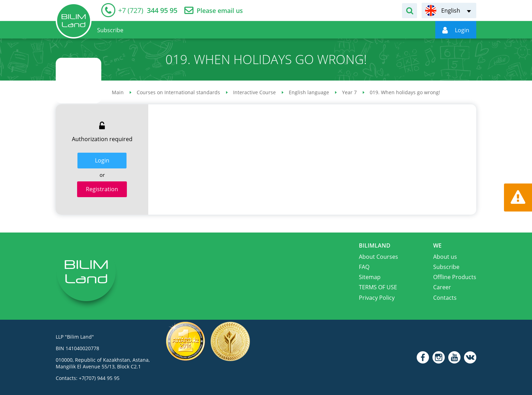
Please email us (220, 11)
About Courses (378, 257)
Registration (102, 189)
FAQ (364, 267)
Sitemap (370, 277)
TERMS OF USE (378, 287)
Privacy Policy (377, 298)
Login (102, 160)
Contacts (445, 298)
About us (445, 257)
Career (442, 287)
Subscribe (446, 267)
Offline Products (455, 277)
